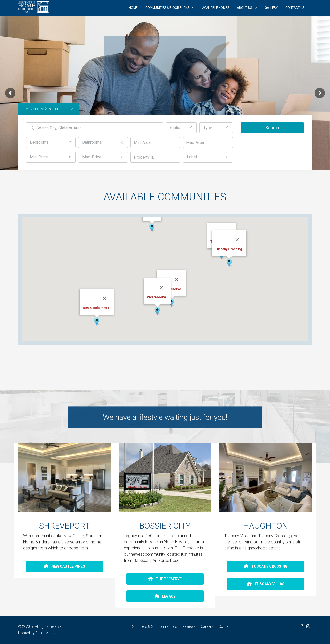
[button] (181, 128)
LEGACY (165, 596)
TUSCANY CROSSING (266, 566)
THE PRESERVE (165, 579)
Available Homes (216, 8)
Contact (225, 626)
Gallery (271, 8)
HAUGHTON (266, 527)
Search (272, 128)
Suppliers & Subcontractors (155, 626)
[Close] (104, 298)
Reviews (189, 626)
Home (133, 8)
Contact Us (295, 8)
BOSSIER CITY (165, 527)
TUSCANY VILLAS (266, 584)
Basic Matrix (45, 633)
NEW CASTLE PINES (64, 566)
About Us (244, 8)
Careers (207, 626)
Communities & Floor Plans (167, 8)
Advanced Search (50, 109)
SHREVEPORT (64, 527)
